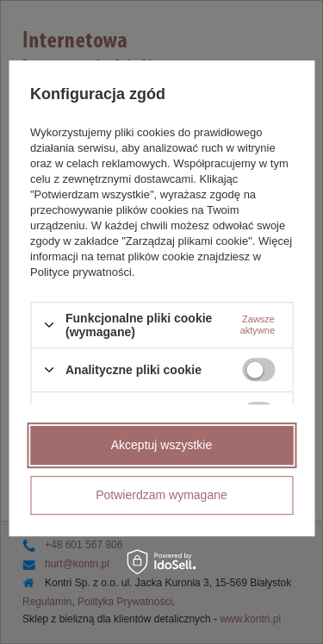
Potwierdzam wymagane (161, 495)
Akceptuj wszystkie (161, 445)
